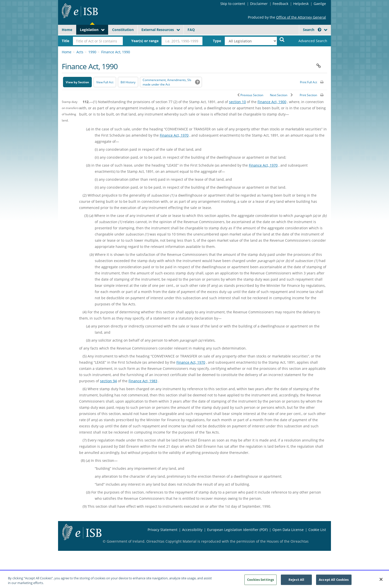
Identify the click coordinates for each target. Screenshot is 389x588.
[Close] (381, 582)
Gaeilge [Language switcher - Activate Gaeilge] (320, 4)
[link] (309, 41)
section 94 (108, 381)
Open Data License (288, 530)
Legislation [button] (89, 30)
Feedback (280, 4)
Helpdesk (301, 4)
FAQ (191, 30)
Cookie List (317, 530)
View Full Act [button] (105, 82)
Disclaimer (259, 4)
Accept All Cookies (334, 582)
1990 (92, 52)
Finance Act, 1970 (174, 135)
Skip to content (233, 4)
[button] (320, 30)
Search (312, 30)
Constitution (123, 30)
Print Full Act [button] (308, 82)
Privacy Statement (162, 530)
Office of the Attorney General (301, 17)
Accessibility (192, 530)
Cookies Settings (260, 582)
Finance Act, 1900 (272, 102)
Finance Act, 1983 (143, 381)
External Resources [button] (158, 30)
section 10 (237, 102)
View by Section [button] (77, 82)
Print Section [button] (308, 95)
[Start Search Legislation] (282, 39)
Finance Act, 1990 (116, 52)
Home (67, 30)
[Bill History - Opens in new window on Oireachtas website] (128, 82)
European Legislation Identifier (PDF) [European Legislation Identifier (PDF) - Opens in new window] (237, 530)
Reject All (296, 582)
